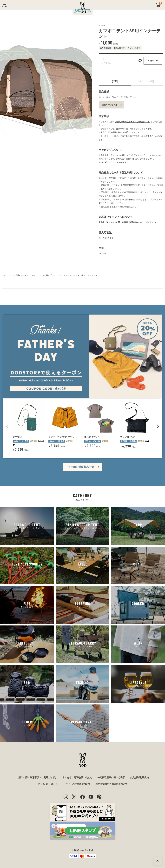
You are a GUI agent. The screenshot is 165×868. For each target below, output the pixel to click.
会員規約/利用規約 (139, 777)
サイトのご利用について (78, 784)
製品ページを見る (110, 105)
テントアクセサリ (30, 275)
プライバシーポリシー (49, 784)
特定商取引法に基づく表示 (111, 777)
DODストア (7, 275)
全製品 (17, 275)
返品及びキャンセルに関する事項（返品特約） (119, 222)
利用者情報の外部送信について (112, 784)
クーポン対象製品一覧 (81, 467)
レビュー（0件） (147, 81)
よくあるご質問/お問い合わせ (77, 777)
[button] (7, 426)
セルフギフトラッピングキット (112, 162)
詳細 (115, 81)
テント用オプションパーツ (52, 275)
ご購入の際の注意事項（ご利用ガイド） (132, 122)
